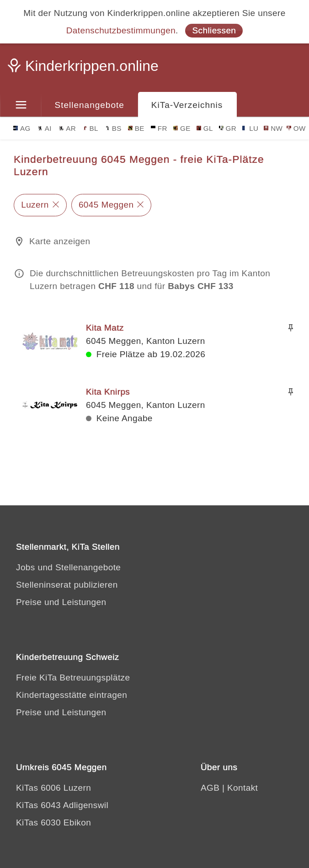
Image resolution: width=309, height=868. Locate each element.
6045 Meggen (106, 205)
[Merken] (291, 328)
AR (67, 128)
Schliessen (214, 30)
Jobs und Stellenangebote (68, 567)
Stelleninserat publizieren (67, 585)
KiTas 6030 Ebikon (53, 822)
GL (205, 128)
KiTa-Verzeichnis (187, 105)
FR (159, 128)
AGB (210, 788)
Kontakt (242, 788)
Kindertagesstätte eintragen (72, 695)
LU (250, 128)
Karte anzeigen (60, 241)
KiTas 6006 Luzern (53, 788)
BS (113, 128)
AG (22, 128)
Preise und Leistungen (61, 602)
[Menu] (21, 105)
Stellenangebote (90, 105)
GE (182, 128)
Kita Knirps (108, 392)
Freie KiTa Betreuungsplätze (73, 678)
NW (273, 128)
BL (91, 128)
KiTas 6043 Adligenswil (62, 805)
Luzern (35, 205)
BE (136, 128)
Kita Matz (105, 328)
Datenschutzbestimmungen (121, 30)
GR (228, 128)
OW (296, 128)
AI (45, 128)
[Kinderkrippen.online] (85, 69)
